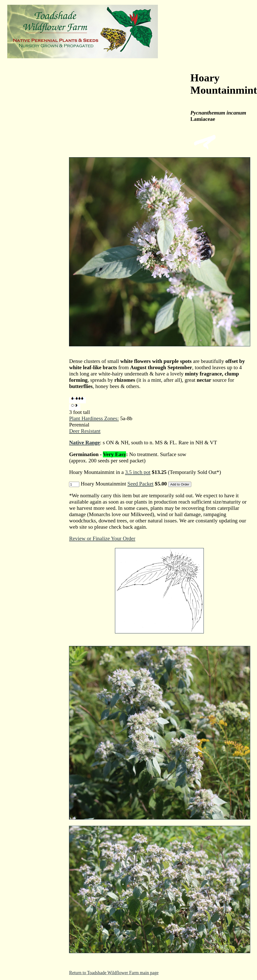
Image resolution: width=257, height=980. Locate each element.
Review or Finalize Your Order (102, 538)
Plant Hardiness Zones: (94, 418)
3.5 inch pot (138, 472)
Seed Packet (141, 484)
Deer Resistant (85, 431)
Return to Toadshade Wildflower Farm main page (114, 973)
